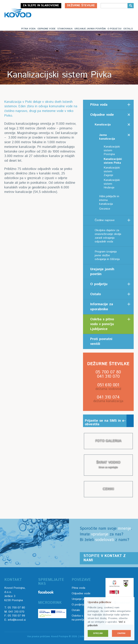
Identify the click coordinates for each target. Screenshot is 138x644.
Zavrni (121, 633)
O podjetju (114, 29)
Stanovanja (65, 29)
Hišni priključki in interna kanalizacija (109, 200)
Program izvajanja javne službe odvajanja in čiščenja (107, 255)
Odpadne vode (46, 29)
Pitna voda (28, 29)
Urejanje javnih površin (90, 29)
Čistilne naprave (105, 220)
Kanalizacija (103, 125)
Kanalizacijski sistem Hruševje (112, 184)
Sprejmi (98, 633)
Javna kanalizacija (107, 137)
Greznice (105, 209)
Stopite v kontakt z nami (104, 558)
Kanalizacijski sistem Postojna (112, 150)
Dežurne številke (81, 5)
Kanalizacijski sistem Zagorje (112, 171)
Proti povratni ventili (101, 341)
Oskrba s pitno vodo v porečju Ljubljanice (102, 324)
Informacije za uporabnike (102, 307)
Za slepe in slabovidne (41, 5)
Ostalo (128, 29)
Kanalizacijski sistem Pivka (113, 161)
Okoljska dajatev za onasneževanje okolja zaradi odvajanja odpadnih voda (108, 236)
